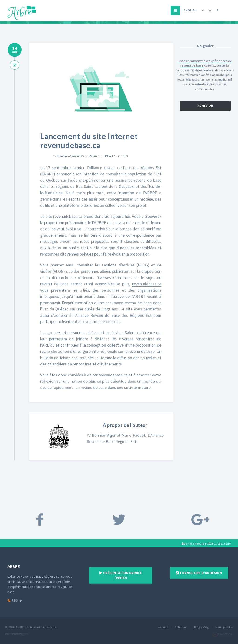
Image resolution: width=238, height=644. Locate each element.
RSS (13, 600)
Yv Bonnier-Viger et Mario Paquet (76, 156)
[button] (206, 543)
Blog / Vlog (202, 627)
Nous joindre (224, 627)
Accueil (163, 627)
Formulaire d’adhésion (199, 573)
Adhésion (205, 106)
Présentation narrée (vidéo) (121, 575)
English (190, 10)
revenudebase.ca (68, 216)
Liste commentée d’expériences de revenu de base (205, 63)
